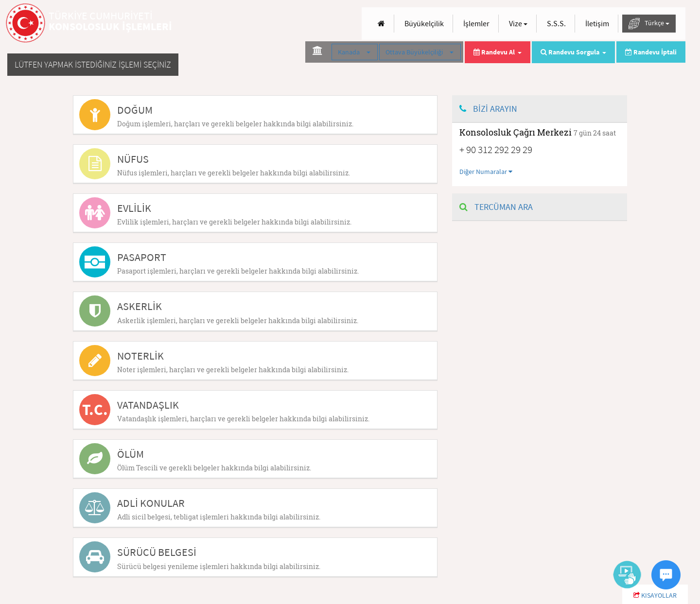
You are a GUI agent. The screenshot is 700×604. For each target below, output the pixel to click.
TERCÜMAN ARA (496, 207)
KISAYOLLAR (655, 595)
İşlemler (476, 23)
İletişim (597, 23)
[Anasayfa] (381, 24)
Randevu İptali (651, 52)
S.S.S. (556, 23)
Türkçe (649, 24)
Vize (518, 23)
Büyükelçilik (424, 23)
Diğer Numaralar (486, 172)
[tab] (255, 115)
